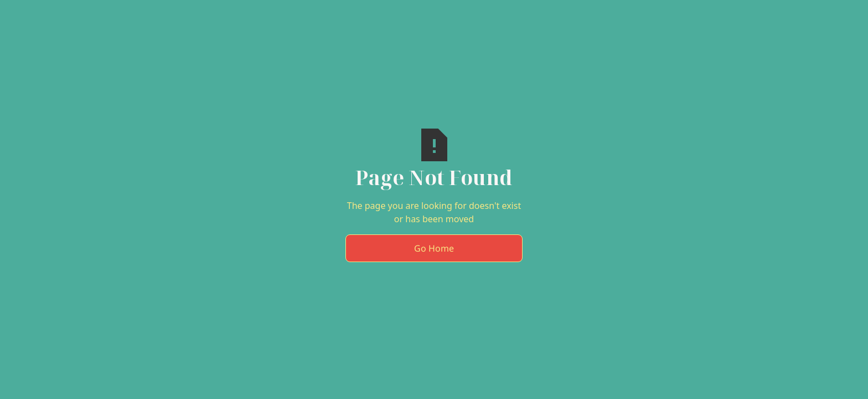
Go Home (434, 248)
